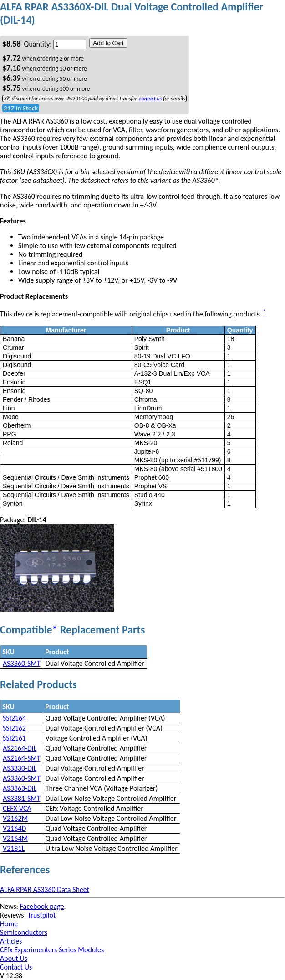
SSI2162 (14, 728)
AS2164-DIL (20, 748)
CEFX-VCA (17, 808)
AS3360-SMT (22, 663)
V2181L (14, 848)
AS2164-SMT (22, 758)
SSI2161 (14, 738)
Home (9, 924)
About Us (14, 958)
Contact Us (16, 967)
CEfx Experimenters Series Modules (52, 950)
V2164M (15, 838)
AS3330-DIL (20, 768)
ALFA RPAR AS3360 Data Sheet (45, 889)
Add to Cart (108, 43)
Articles (11, 941)
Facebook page (42, 906)
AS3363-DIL (20, 788)
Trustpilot (42, 915)
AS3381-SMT (22, 798)
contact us (151, 99)
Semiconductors (24, 932)
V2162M (15, 818)
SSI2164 (14, 718)
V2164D (14, 828)
